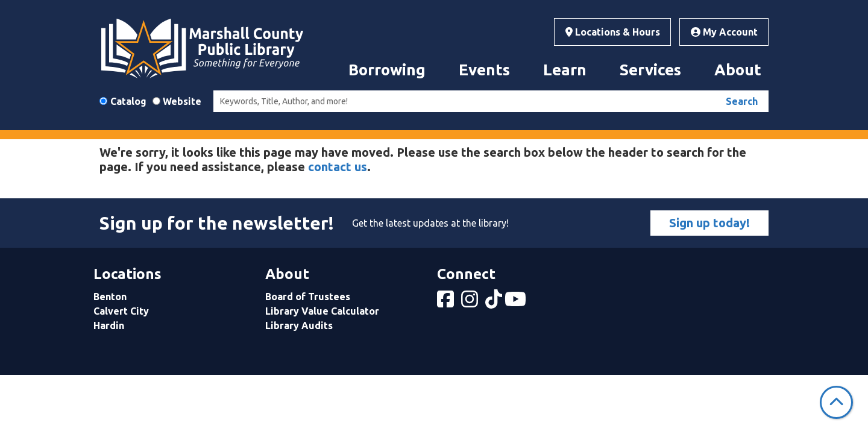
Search (742, 101)
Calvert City (121, 311)
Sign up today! (709, 223)
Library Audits (299, 325)
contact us (338, 167)
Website (182, 101)
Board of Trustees (308, 297)
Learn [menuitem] (565, 70)
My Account (724, 32)
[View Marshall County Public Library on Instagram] (471, 303)
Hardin (109, 325)
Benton (110, 297)
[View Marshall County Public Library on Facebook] (447, 303)
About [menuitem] (738, 70)
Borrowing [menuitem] (387, 70)
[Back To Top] (836, 402)
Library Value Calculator (322, 311)
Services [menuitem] (650, 70)
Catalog (128, 101)
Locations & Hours (613, 32)
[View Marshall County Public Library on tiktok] (495, 303)
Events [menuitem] (484, 70)
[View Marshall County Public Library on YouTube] (517, 303)
